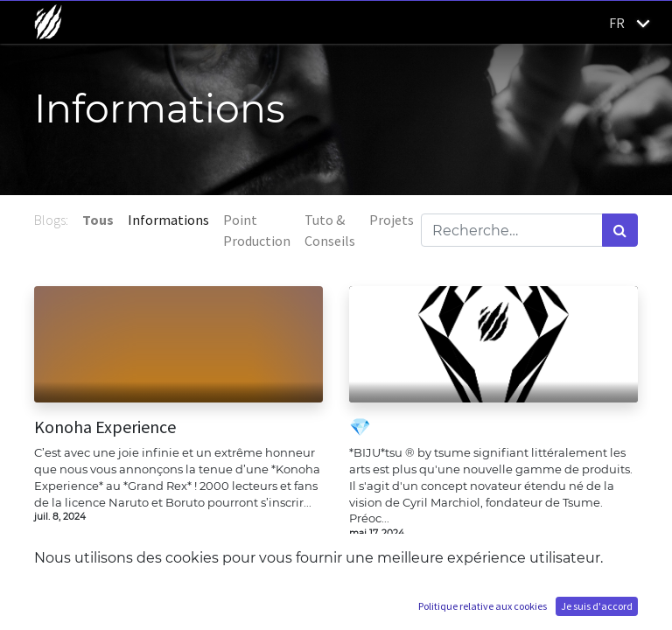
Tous (98, 220)
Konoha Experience (105, 427)
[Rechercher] (620, 230)
